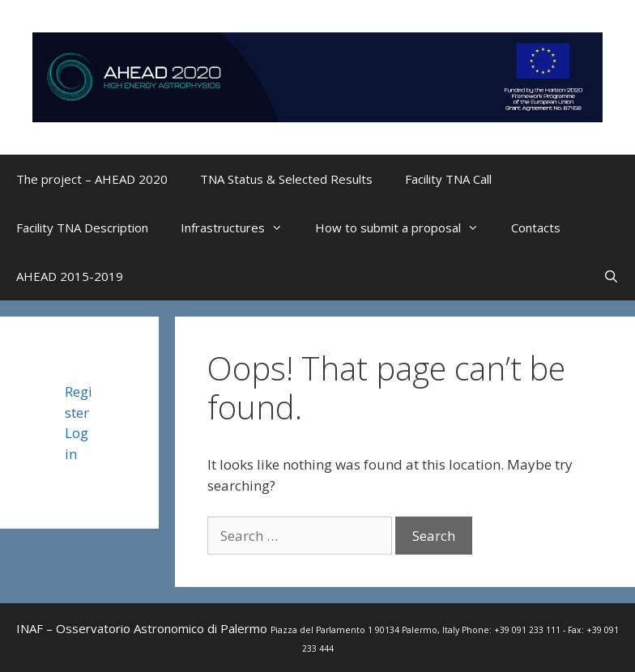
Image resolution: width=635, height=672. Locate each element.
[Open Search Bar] (611, 276)
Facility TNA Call (448, 179)
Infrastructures (240, 228)
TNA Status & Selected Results (286, 179)
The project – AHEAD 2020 (92, 179)
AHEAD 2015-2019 (70, 276)
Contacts (536, 228)
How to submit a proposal (405, 228)
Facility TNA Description (82, 228)
